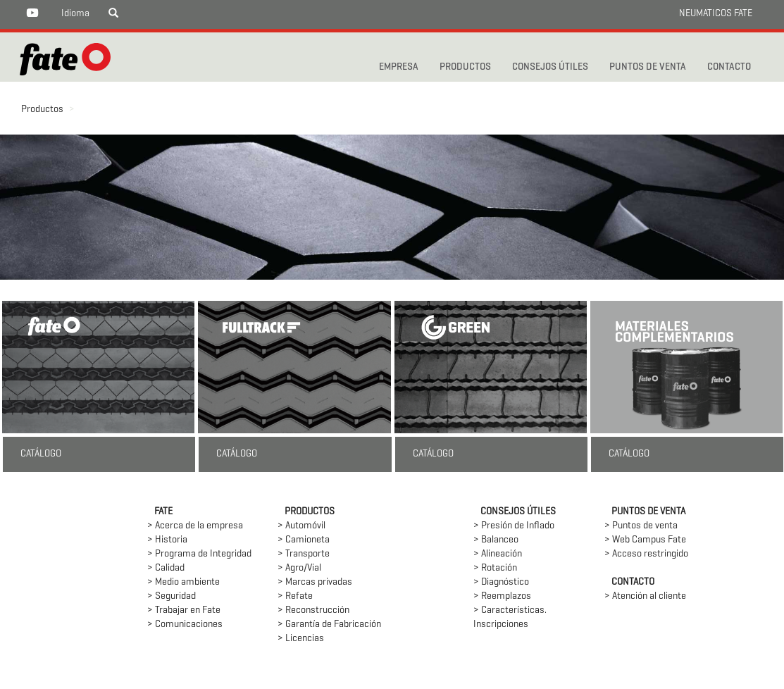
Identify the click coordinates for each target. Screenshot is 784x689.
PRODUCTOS (465, 67)
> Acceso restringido (646, 554)
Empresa (399, 67)
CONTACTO (729, 67)
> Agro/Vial (299, 568)
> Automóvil (301, 526)
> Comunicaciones (185, 625)
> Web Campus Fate (645, 540)
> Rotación (495, 568)
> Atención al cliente (645, 596)
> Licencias (301, 639)
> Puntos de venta (641, 526)
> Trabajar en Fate (184, 610)
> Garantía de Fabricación (329, 625)
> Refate (295, 596)
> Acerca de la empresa (195, 526)
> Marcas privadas (315, 582)
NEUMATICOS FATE (716, 14)
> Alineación (498, 554)
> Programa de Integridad (199, 554)
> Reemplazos (502, 596)
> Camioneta (304, 540)
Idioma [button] (75, 14)
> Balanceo (496, 540)
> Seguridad (172, 596)
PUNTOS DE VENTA (648, 67)
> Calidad (166, 568)
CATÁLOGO (41, 454)
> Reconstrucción (313, 610)
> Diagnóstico (501, 582)
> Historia (167, 540)
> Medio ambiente (183, 582)
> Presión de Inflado (514, 526)
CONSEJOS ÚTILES (550, 67)
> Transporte (304, 554)
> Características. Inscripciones (510, 617)
